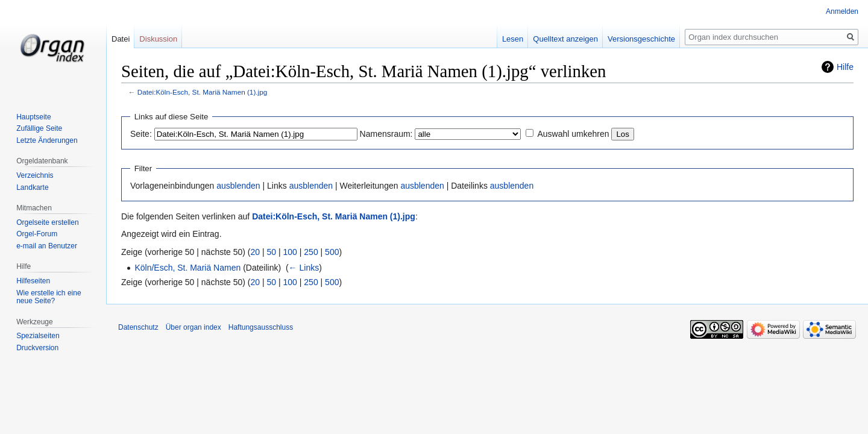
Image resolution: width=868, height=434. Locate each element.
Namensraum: (386, 134)
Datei (121, 39)
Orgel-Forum (37, 234)
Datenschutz (138, 327)
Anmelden (842, 11)
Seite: (141, 134)
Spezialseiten (38, 336)
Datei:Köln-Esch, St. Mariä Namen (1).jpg (203, 92)
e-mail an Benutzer (47, 246)
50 (272, 252)
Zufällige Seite (39, 128)
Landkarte (32, 187)
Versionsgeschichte (641, 39)
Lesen (513, 39)
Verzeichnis (35, 175)
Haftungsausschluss (261, 327)
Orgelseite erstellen (47, 222)
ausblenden (238, 186)
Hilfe (845, 67)
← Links (304, 268)
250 (311, 252)
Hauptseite (33, 117)
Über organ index (193, 327)
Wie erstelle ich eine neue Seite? (49, 297)
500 (332, 252)
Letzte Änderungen (47, 140)
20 (256, 252)
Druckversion (37, 348)
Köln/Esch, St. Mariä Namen (187, 268)
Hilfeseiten (33, 281)
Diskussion (158, 39)
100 (290, 252)
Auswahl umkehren (573, 134)
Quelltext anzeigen (565, 39)
